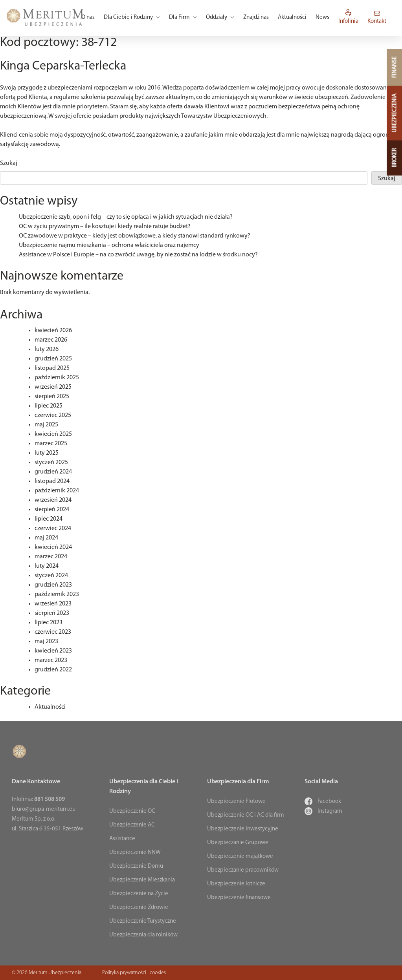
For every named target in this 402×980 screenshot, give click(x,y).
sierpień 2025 (52, 397)
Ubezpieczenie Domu (136, 866)
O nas (88, 17)
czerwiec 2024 (53, 528)
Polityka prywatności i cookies (134, 973)
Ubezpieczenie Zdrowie (139, 908)
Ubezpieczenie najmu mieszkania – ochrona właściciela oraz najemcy (109, 245)
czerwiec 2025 (53, 415)
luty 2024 (47, 566)
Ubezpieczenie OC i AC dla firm (246, 815)
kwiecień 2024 (53, 547)
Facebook (323, 802)
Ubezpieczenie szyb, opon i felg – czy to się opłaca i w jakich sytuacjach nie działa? (126, 217)
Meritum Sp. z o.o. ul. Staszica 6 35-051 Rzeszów (48, 824)
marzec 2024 (51, 557)
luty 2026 (47, 349)
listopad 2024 (52, 481)
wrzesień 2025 (53, 387)
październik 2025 (57, 378)
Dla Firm (183, 17)
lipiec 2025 (49, 406)
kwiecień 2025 (53, 434)
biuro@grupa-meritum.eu (44, 809)
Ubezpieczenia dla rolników (143, 935)
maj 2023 (46, 642)
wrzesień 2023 (53, 604)
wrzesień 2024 (53, 500)
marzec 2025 (51, 444)
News (322, 17)
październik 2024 (57, 491)
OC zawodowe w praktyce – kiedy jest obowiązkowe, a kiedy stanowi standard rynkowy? (135, 236)
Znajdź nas (256, 17)
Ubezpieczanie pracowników (243, 870)
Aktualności (292, 17)
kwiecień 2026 (53, 331)
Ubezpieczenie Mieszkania (142, 880)
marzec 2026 (51, 340)
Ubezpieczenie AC (132, 825)
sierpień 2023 (52, 613)
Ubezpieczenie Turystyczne (143, 921)
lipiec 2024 (49, 519)
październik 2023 (57, 594)
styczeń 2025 (51, 463)
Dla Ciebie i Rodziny (132, 17)
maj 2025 (46, 425)
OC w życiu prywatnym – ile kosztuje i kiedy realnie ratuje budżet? (105, 227)
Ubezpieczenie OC (132, 811)
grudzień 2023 (53, 585)
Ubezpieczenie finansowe (239, 898)
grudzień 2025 (53, 359)
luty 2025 (47, 453)
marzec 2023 (51, 660)
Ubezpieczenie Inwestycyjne (243, 829)
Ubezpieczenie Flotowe (236, 802)
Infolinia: (38, 800)
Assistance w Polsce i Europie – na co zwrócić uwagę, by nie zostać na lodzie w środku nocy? (138, 255)
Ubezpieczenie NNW (135, 853)
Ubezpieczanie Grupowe (238, 843)
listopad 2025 (52, 368)
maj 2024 (46, 538)
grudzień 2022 (53, 670)
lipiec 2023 (49, 623)
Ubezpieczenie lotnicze (236, 884)
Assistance (122, 839)
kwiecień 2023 (53, 651)
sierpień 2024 (52, 510)
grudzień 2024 (53, 472)
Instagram (323, 811)
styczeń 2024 (51, 576)
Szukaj (9, 163)
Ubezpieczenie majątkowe (240, 857)
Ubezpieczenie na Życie (139, 894)
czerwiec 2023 (53, 632)
